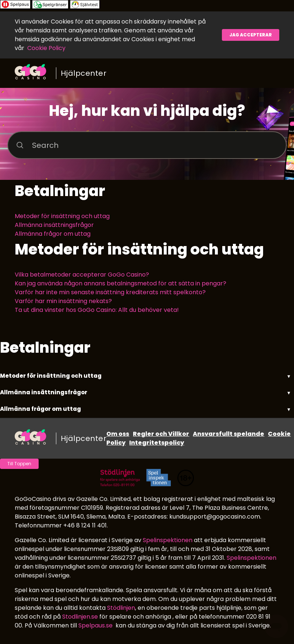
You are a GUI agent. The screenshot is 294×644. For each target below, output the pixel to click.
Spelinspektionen (168, 540)
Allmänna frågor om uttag (53, 234)
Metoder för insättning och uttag (62, 216)
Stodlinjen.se (80, 617)
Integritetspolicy (157, 443)
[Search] (147, 145)
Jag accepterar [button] (251, 35)
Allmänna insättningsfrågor (54, 225)
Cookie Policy (46, 48)
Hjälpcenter (84, 73)
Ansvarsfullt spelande (229, 434)
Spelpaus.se (95, 625)
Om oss (118, 434)
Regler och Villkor (161, 434)
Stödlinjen (121, 608)
